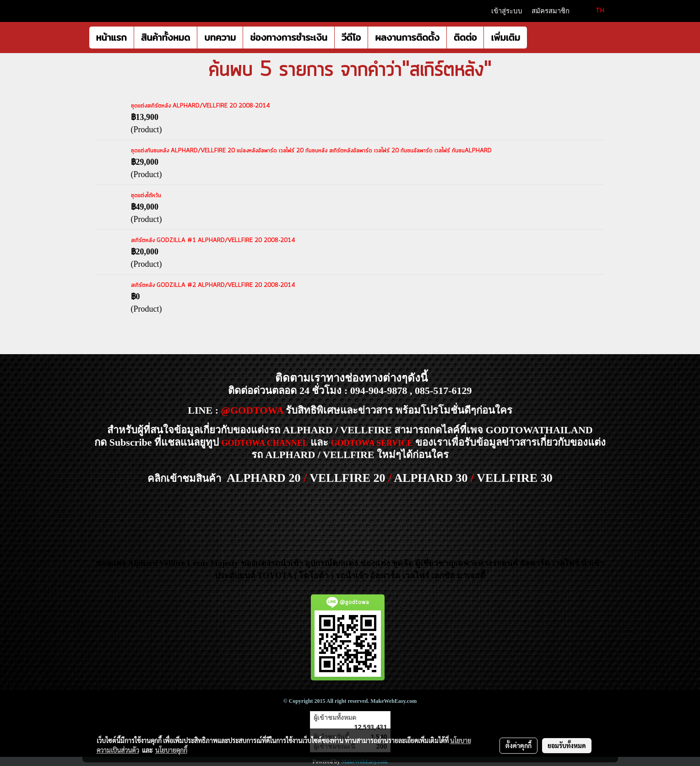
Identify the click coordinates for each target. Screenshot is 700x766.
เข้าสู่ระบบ (507, 11)
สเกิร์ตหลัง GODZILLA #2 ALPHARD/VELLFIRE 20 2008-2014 (213, 285)
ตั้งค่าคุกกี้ (518, 745)
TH (595, 11)
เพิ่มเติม (505, 38)
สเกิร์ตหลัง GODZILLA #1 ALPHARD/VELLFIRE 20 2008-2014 (213, 240)
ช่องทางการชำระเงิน (289, 38)
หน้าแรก (111, 38)
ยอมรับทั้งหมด (567, 745)
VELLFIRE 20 (347, 478)
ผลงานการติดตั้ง (407, 38)
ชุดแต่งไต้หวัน (146, 196)
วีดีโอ (351, 38)
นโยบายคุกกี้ (171, 750)
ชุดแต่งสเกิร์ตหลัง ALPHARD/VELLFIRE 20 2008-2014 (200, 106)
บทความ (220, 38)
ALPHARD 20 (263, 478)
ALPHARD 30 (431, 478)
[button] (535, 38)
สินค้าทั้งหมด (166, 38)
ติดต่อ (465, 38)
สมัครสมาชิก (551, 11)
